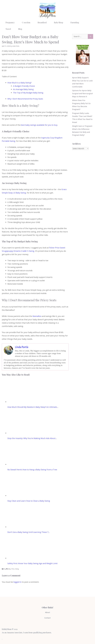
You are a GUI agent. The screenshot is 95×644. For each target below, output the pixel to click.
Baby (9, 569)
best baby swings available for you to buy (39, 125)
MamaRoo (37, 316)
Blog (20, 29)
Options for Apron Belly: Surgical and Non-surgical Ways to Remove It (82, 94)
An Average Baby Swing (23, 89)
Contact (47, 618)
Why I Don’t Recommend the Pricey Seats (25, 99)
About (48, 612)
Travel (8, 29)
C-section (26, 22)
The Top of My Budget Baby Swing (28, 93)
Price (13, 569)
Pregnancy (10, 22)
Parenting (75, 22)
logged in (17, 582)
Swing (17, 569)
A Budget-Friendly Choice (24, 86)
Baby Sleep (59, 22)
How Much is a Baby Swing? (19, 83)
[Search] (91, 36)
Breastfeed (42, 22)
